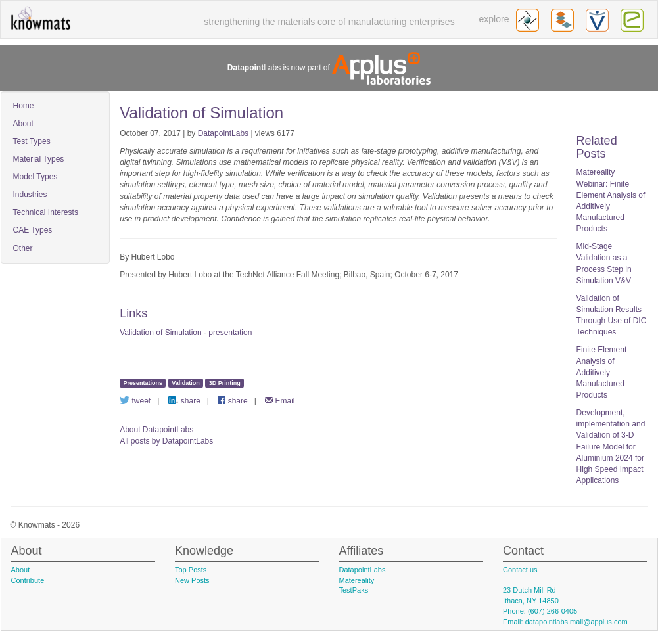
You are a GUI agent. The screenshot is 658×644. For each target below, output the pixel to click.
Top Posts (191, 570)
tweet (135, 401)
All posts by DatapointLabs (166, 441)
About (23, 124)
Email (280, 401)
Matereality (357, 580)
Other (23, 248)
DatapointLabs (223, 133)
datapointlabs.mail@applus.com (576, 622)
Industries (30, 195)
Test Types (32, 141)
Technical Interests (46, 212)
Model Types (35, 177)
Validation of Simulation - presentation (186, 333)
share (184, 401)
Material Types (39, 159)
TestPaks (354, 590)
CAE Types (33, 230)
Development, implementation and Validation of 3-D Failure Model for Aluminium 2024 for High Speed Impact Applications (611, 447)
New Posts (192, 580)
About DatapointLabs (156, 430)
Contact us (520, 570)
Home (24, 106)
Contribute (28, 580)
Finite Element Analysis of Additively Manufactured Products (602, 372)
